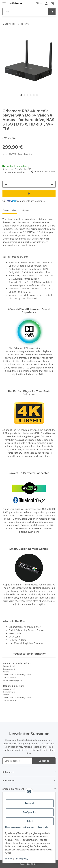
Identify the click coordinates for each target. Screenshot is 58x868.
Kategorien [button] (8, 772)
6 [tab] (37, 95)
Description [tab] (10, 211)
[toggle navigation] (4, 2)
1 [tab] (21, 95)
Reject (30, 821)
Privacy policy (21, 859)
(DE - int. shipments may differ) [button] (17, 170)
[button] (46, 3)
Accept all (30, 803)
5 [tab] (34, 95)
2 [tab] (24, 95)
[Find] (52, 12)
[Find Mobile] (26, 12)
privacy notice (23, 747)
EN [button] (37, 3)
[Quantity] (29, 184)
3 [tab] (28, 95)
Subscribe (44, 761)
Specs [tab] (26, 211)
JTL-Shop (34, 864)
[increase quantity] (52, 184)
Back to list (10, 24)
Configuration (30, 812)
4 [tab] (31, 95)
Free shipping (25, 154)
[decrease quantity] (6, 184)
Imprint (9, 859)
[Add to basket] (5, 34)
